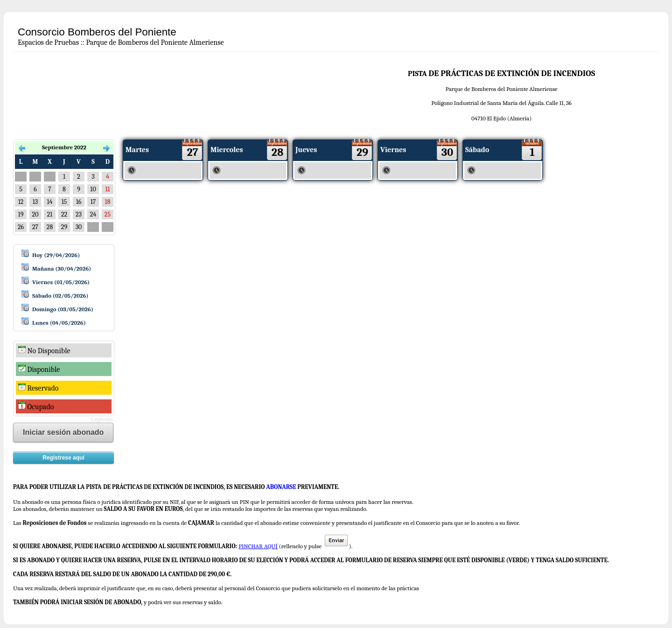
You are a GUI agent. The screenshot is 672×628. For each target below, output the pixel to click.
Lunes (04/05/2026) (59, 323)
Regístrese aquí (63, 458)
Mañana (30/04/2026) (62, 269)
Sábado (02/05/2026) (60, 296)
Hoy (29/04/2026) (56, 255)
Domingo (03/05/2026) (63, 309)
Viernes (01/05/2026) (61, 282)
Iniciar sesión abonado (63, 432)
